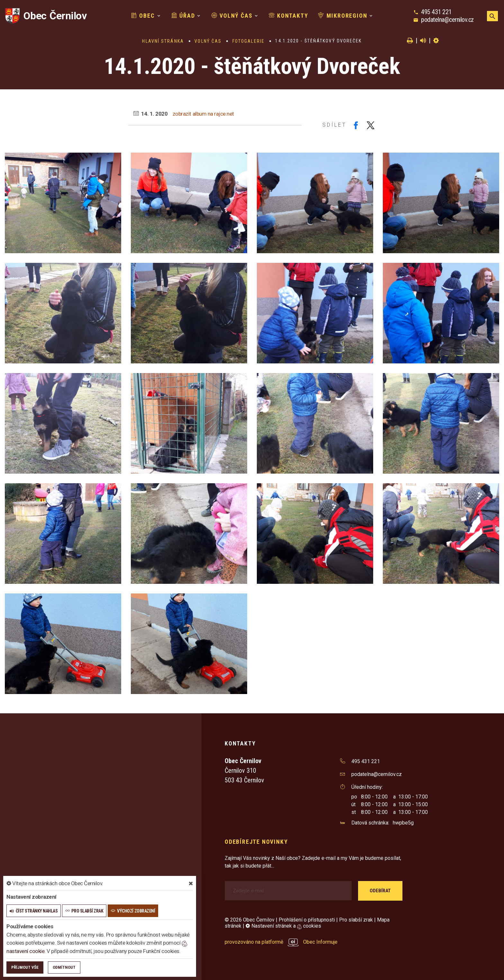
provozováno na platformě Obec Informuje (281, 942)
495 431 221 (436, 12)
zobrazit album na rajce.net (203, 114)
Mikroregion (343, 16)
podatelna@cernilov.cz (447, 20)
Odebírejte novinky (256, 842)
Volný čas (232, 16)
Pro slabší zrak (356, 920)
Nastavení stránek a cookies (283, 926)
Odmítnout (64, 967)
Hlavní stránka (163, 41)
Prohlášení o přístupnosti (307, 920)
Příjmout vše (25, 967)
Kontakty (288, 16)
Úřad (183, 16)
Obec (143, 16)
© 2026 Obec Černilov (250, 920)
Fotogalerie (248, 41)
